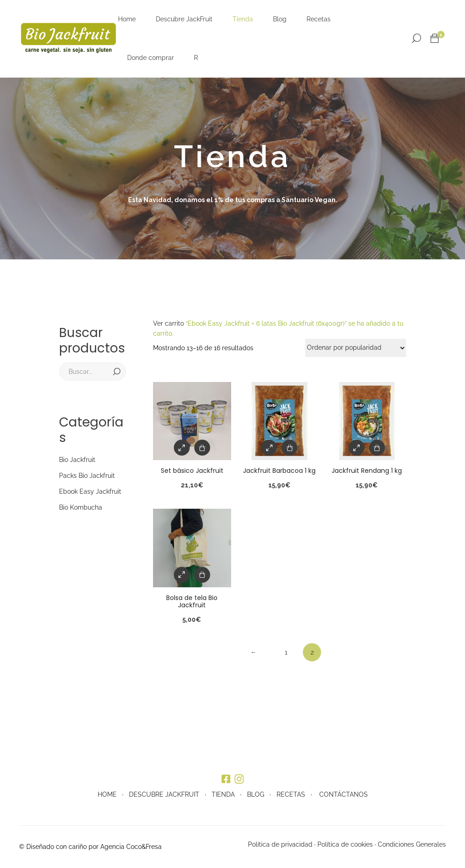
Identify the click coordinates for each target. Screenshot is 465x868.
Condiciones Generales (412, 844)
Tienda (243, 19)
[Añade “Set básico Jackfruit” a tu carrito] (202, 448)
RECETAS (291, 794)
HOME (107, 794)
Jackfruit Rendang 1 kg (367, 471)
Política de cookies (345, 844)
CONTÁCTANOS (344, 794)
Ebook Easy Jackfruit (90, 491)
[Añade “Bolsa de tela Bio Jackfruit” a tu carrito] (202, 575)
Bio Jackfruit (77, 460)
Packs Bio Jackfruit (87, 476)
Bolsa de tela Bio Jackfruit (192, 602)
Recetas (319, 19)
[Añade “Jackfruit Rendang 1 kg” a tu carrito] (377, 448)
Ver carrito (168, 323)
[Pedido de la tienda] (356, 348)
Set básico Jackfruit (192, 471)
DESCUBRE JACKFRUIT (164, 794)
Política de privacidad (280, 844)
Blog (280, 19)
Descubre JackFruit (184, 19)
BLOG (256, 794)
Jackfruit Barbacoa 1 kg (279, 471)
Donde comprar (151, 58)
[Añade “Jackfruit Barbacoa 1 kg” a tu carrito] (289, 448)
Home (127, 19)
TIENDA (223, 794)
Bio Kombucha (81, 507)
